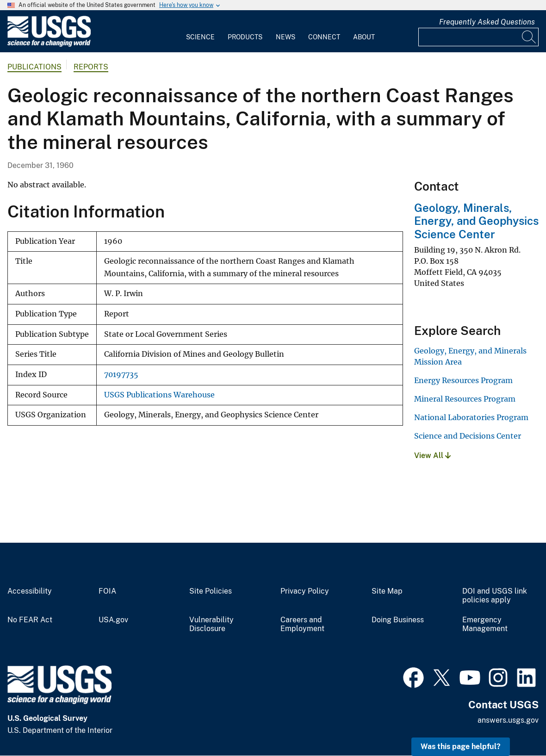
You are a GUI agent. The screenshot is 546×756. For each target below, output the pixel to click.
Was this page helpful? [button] (461, 747)
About (364, 37)
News (285, 37)
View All (432, 455)
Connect (324, 37)
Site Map (387, 591)
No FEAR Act (30, 620)
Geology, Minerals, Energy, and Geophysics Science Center (476, 221)
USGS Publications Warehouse (159, 395)
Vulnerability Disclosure (211, 624)
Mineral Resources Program (465, 399)
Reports (91, 67)
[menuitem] (200, 31)
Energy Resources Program (463, 380)
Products (245, 37)
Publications (34, 67)
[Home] (49, 45)
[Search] (529, 37)
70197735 (121, 375)
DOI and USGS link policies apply (495, 596)
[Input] (478, 37)
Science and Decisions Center (468, 436)
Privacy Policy (305, 591)
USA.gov (113, 620)
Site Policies (211, 591)
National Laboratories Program (471, 417)
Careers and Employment (302, 624)
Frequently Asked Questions (487, 22)
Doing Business (398, 620)
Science (200, 37)
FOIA (107, 591)
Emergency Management (485, 624)
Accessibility (30, 591)
